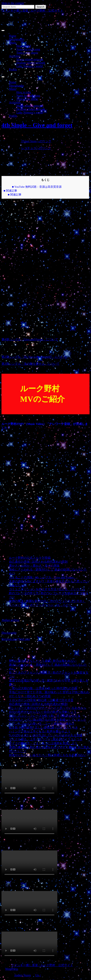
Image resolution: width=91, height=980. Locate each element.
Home (13, 36)
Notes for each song (28, 49)
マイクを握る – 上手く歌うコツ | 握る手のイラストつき (46, 739)
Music (13, 43)
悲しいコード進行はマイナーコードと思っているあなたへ (48, 708)
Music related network (30, 59)
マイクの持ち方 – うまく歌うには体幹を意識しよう (43, 743)
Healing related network (31, 63)
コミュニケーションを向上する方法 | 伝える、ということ (47, 589)
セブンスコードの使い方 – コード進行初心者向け (42, 724)
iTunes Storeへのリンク (36, 141)
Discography (17, 39)
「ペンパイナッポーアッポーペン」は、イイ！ (40, 605)
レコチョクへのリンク (36, 148)
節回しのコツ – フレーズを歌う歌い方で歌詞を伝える (45, 716)
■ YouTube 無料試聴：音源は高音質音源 (37, 187)
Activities (15, 56)
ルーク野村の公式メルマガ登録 (30, 558)
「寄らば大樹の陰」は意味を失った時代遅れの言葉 (43, 688)
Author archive (10, 620)
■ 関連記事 (10, 191)
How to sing (24, 46)
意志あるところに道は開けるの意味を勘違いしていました (48, 720)
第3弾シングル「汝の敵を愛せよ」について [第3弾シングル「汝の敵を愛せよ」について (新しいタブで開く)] (31, 364)
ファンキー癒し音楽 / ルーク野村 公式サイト (32, 11)
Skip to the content (13, 3)
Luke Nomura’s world (29, 66)
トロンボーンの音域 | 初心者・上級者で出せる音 (41, 700)
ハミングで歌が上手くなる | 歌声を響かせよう (40, 731)
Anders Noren (23, 975)
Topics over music (27, 53)
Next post (24, 639)
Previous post (10, 639)
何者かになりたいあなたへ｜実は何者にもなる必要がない (48, 755)
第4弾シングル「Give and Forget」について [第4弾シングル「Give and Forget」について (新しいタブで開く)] (30, 339)
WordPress (12, 969)
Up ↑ (38, 975)
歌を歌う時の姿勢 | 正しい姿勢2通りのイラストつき (43, 728)
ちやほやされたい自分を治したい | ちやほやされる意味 (46, 735)
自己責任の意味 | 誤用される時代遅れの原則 (38, 562)
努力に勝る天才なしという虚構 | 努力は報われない (43, 661)
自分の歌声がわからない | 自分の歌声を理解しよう (43, 712)
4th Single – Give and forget (37, 125)
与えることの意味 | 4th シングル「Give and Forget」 (43, 577)
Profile (13, 69)
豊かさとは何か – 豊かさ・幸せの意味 (34, 566)
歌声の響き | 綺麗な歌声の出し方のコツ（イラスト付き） (47, 601)
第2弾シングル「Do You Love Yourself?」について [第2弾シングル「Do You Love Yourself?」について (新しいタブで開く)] (34, 357)
